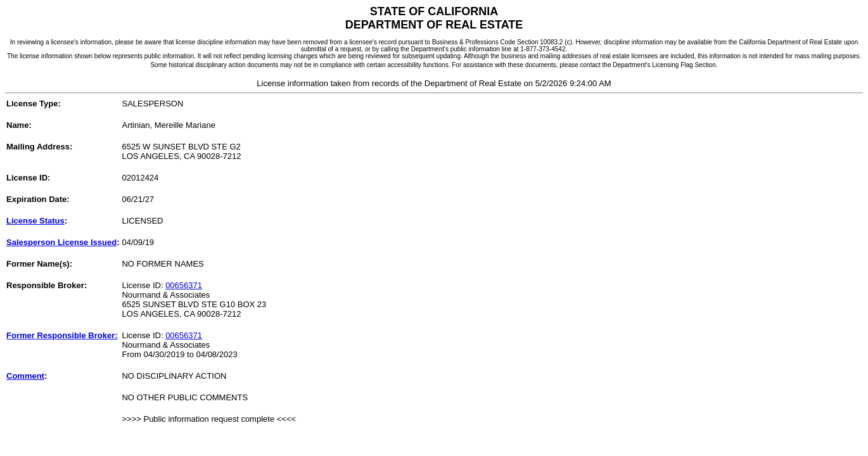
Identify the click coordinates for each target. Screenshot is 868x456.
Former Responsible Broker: (62, 335)
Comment (25, 376)
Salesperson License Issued (61, 242)
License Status (35, 221)
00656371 (184, 285)
